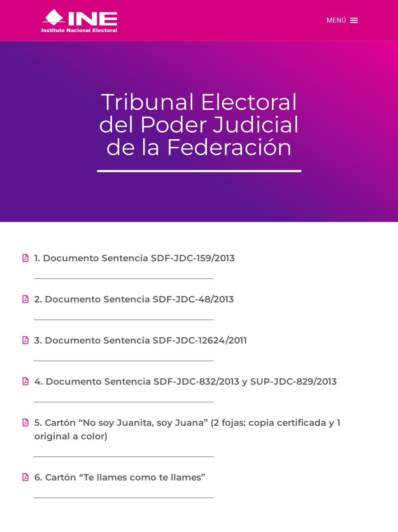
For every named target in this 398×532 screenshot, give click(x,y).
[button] (336, 20)
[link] (79, 20)
